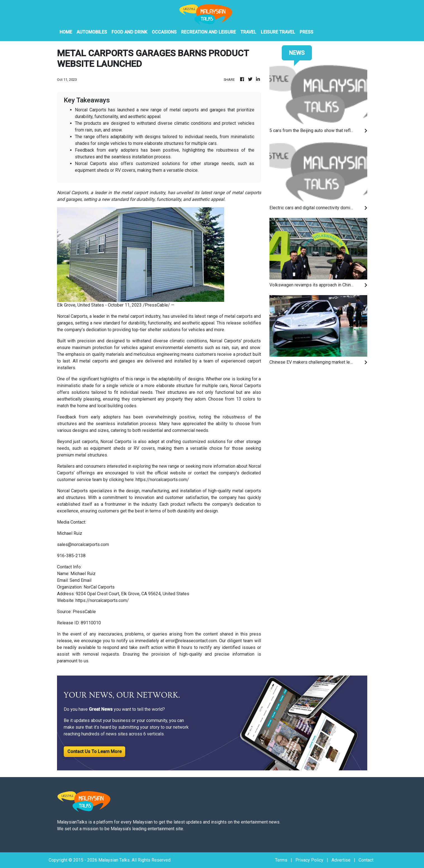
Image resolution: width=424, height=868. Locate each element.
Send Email (80, 580)
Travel (248, 32)
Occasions (164, 32)
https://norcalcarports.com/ (162, 480)
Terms (281, 860)
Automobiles (92, 32)
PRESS (306, 32)
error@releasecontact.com (191, 641)
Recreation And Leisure (209, 32)
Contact (366, 860)
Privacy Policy (309, 860)
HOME (66, 32)
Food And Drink (129, 32)
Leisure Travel (278, 32)
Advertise (341, 860)
